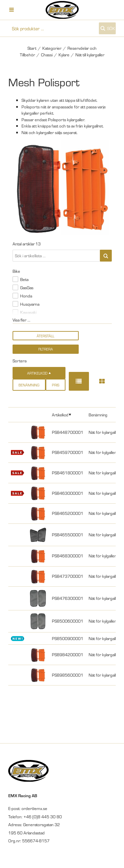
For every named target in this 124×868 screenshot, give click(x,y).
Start (32, 48)
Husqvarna (30, 304)
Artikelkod (60, 415)
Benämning (29, 385)
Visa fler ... (21, 320)
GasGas (27, 288)
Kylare (64, 55)
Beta (24, 279)
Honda (26, 296)
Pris (56, 385)
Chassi (47, 55)
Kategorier (52, 48)
